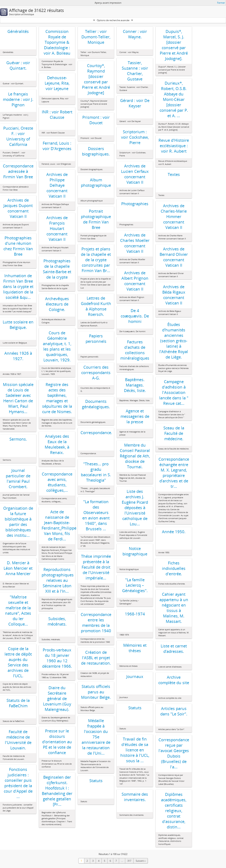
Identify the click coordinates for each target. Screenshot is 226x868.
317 (129, 861)
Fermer (221, 3)
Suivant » (141, 861)
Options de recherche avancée (113, 20)
